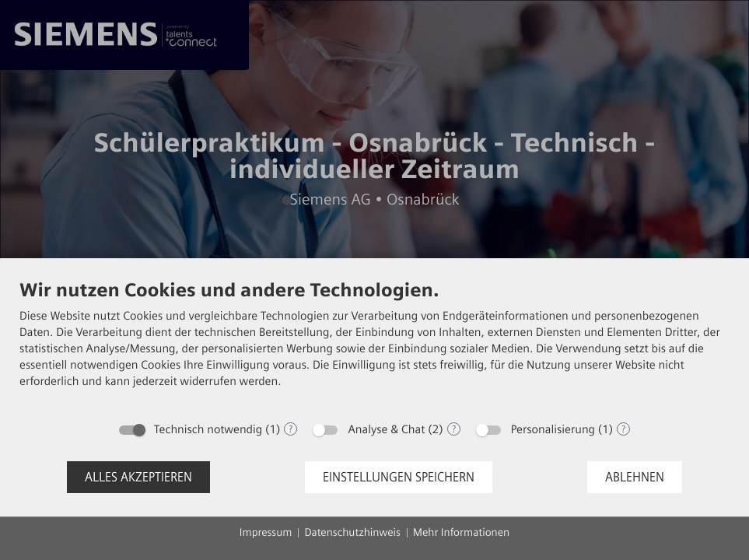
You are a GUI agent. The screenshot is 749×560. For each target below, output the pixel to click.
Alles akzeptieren (138, 477)
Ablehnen (635, 477)
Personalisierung (553, 429)
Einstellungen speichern (399, 477)
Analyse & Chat (386, 429)
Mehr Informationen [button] (461, 532)
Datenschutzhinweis (352, 532)
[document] (374, 346)
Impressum (266, 532)
